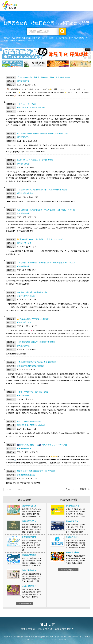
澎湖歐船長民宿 (23, 164)
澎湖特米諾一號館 (24, 244)
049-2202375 (73, 637)
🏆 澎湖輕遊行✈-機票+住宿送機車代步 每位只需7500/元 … (41, 240)
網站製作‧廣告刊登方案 (70, 2)
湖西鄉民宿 (13, 40)
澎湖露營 (42, 8)
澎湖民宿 (10, 5)
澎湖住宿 (35, 8)
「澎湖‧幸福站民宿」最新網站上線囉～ (33, 392)
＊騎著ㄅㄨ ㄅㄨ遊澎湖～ (28, 105)
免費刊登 (58, 2)
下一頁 (8, 490)
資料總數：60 (85, 490)
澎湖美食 (57, 9)
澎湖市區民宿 (63, 38)
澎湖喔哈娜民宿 (23, 267)
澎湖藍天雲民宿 (23, 82)
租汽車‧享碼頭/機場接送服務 (29, 422)
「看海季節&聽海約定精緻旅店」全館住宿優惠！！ (38, 363)
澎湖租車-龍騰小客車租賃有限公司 (31, 108)
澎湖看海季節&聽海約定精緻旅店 (30, 367)
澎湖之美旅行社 (23, 346)
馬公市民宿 (72, 38)
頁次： (68, 490)
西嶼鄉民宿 (22, 40)
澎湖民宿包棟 (36, 38)
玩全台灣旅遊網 (48, 2)
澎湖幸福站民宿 (23, 396)
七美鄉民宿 (30, 40)
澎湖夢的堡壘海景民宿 (26, 476)
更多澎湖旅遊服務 (69, 570)
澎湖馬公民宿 (53, 38)
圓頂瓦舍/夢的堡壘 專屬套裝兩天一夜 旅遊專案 (36, 472)
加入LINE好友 (85, 637)
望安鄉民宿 (81, 38)
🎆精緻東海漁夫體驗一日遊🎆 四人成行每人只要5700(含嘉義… (43, 445)
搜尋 (62, 32)
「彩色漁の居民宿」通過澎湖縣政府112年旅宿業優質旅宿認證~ (42, 190)
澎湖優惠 (65, 10)
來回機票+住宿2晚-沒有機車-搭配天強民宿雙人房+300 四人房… (43, 134)
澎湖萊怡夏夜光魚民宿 (26, 297)
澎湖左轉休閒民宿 (24, 449)
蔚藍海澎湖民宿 (23, 214)
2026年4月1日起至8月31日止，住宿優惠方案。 (36, 161)
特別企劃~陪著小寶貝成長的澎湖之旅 (32, 293)
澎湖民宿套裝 (26, 38)
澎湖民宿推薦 (16, 38)
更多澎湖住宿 (25, 604)
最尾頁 (20, 490)
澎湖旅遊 (50, 8)
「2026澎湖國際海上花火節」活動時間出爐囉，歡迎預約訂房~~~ (43, 78)
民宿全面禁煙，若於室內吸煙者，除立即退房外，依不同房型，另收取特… (47, 210)
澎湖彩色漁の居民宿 (25, 194)
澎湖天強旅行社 (23, 138)
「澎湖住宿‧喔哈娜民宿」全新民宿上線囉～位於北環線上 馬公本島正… (46, 263)
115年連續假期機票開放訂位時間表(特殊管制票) (36, 343)
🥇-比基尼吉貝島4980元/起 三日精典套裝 (34, 319)
